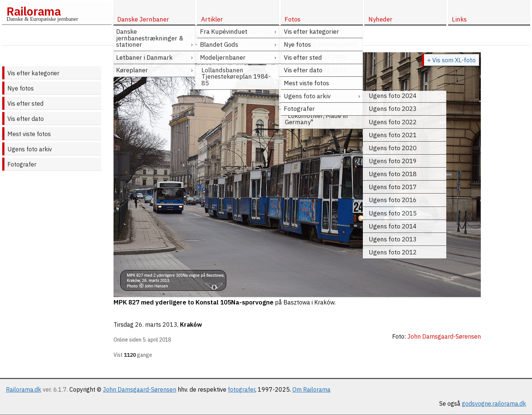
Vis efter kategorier (33, 73)
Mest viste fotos (29, 134)
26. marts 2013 (156, 325)
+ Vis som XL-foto (451, 60)
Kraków (191, 325)
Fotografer (22, 164)
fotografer (242, 389)
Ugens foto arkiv (30, 149)
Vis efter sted (25, 103)
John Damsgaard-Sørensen (139, 389)
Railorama (34, 11)
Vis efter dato (26, 119)
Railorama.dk (24, 389)
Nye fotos (21, 88)
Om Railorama (311, 389)
